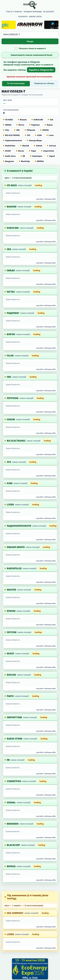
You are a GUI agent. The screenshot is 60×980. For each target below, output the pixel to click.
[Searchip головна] (30, 5)
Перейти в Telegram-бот (41, 70)
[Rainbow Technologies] (30, 25)
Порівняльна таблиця (44, 83)
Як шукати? (49, 12)
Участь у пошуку (14, 12)
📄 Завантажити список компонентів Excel (30, 55)
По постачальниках (16, 83)
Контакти (23, 16)
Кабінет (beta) (35, 16)
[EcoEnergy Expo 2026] (30, 969)
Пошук (30, 41)
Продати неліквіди (33, 12)
